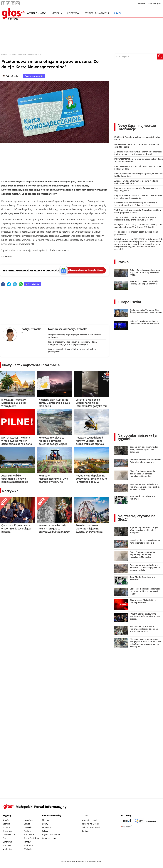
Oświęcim (28, 827)
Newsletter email (89, 820)
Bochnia (6, 824)
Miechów (7, 845)
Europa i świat (130, 302)
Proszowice (29, 834)
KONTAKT (142, 3)
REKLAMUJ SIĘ (155, 3)
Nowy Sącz (29, 820)
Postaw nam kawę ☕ (34, 76)
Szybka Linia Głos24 (97, 13)
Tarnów (27, 842)
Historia (57, 13)
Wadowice (28, 845)
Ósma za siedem (50, 838)
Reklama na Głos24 (90, 824)
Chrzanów (7, 831)
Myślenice (7, 849)
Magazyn (46, 820)
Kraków (6, 820)
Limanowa (7, 842)
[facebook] (3, 284)
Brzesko (6, 827)
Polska (123, 262)
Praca (118, 13)
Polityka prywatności (91, 827)
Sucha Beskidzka (31, 838)
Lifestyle (46, 824)
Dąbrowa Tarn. (9, 834)
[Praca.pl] (126, 821)
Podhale (27, 831)
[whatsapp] (21, 284)
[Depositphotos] (151, 821)
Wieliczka (28, 849)
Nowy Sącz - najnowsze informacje (31, 365)
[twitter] (9, 284)
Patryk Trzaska (12, 76)
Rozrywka (73, 13)
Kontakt (85, 831)
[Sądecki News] (139, 821)
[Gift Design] (126, 826)
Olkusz (27, 824)
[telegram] (15, 284)
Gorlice (6, 838)
